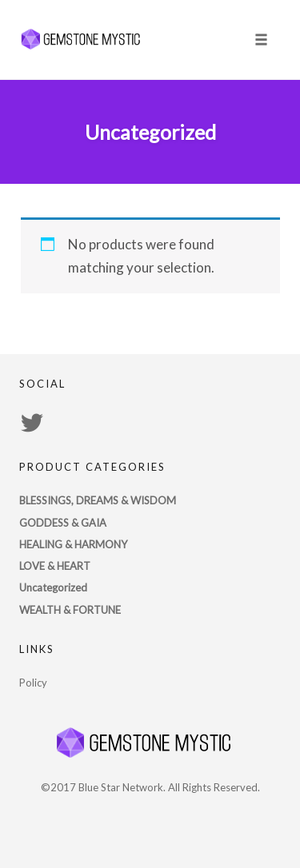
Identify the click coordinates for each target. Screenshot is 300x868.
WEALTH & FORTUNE (70, 610)
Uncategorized (53, 587)
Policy (33, 683)
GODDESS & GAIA (63, 523)
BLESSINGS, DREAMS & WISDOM (98, 500)
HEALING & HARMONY (73, 544)
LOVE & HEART (55, 566)
